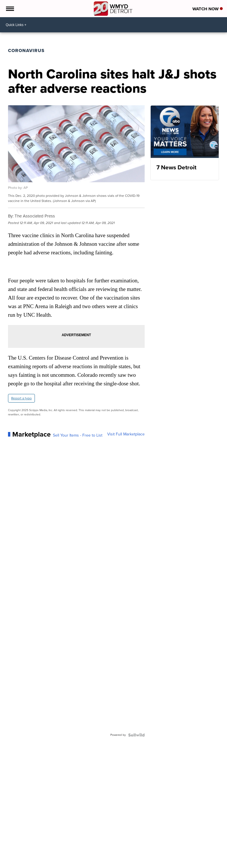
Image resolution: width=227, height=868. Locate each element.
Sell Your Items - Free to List (78, 435)
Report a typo (21, 398)
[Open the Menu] (10, 9)
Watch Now (208, 9)
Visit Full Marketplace (126, 434)
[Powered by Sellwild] (136, 735)
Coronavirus (26, 50)
